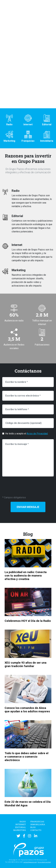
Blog (33, 827)
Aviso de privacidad (44, 862)
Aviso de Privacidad (37, 434)
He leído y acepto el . (27, 434)
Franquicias (37, 822)
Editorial (20, 827)
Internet (21, 824)
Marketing (20, 830)
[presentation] (25, 486)
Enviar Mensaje (28, 507)
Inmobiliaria (38, 824)
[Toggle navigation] (51, 8)
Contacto (36, 830)
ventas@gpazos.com (30, 862)
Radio (23, 822)
